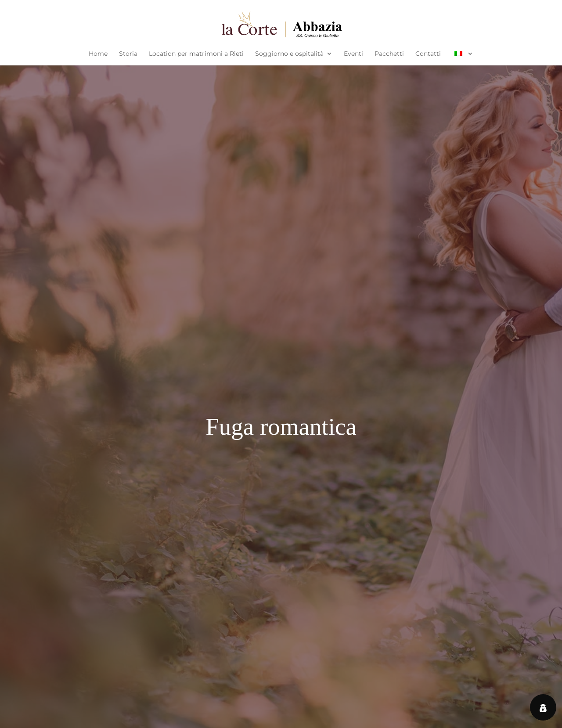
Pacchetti (389, 54)
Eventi (353, 54)
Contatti (428, 54)
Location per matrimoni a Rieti (196, 54)
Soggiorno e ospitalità (289, 54)
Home (98, 54)
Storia (128, 54)
